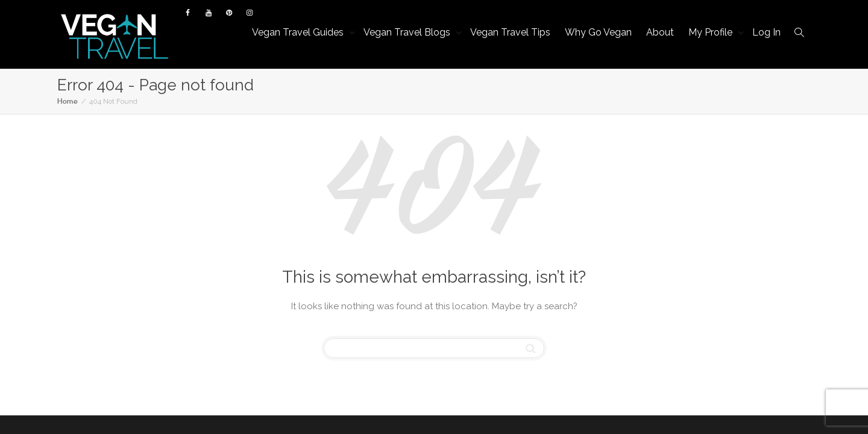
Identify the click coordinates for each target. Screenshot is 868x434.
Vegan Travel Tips (510, 32)
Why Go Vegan (598, 32)
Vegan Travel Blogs (408, 32)
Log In (766, 32)
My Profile (712, 32)
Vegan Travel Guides (299, 32)
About (660, 32)
